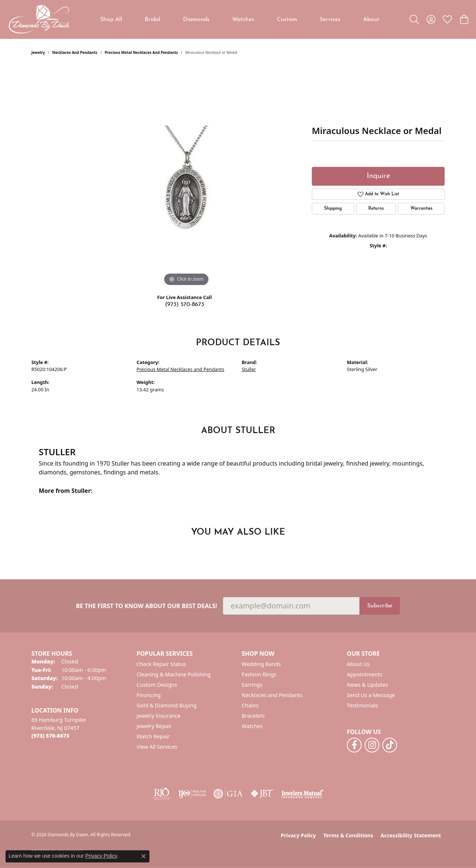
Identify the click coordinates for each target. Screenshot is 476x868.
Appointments (365, 674)
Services (330, 20)
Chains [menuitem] (250, 705)
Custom (287, 20)
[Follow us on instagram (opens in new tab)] (372, 745)
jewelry (38, 52)
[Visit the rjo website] (162, 794)
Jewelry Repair (154, 726)
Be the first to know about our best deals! (147, 606)
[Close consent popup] (144, 856)
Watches (243, 20)
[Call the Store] (50, 736)
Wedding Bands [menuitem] (261, 664)
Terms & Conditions (348, 835)
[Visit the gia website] (228, 794)
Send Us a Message (371, 695)
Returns (376, 209)
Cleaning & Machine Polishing (174, 674)
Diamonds (196, 20)
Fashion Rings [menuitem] (259, 674)
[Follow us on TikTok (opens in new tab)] (390, 745)
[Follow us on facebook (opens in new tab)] (354, 745)
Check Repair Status (161, 664)
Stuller (249, 369)
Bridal (152, 20)
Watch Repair (153, 736)
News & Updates (368, 685)
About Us (358, 664)
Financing (149, 695)
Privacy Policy (298, 835)
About (371, 20)
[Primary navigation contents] (240, 19)
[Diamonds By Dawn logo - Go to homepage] (39, 19)
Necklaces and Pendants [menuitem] (272, 695)
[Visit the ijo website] (192, 794)
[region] (186, 177)
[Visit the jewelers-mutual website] (302, 794)
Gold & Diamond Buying (167, 705)
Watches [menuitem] (252, 726)
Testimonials (362, 705)
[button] (414, 20)
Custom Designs (157, 685)
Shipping (333, 209)
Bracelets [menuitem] (253, 716)
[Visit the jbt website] (262, 794)
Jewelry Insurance (158, 716)
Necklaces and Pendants (75, 52)
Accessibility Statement (411, 835)
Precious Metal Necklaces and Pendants (142, 52)
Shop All (111, 20)
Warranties (421, 209)
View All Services (157, 747)
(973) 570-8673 (184, 305)
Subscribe (380, 606)
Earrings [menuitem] (252, 685)
